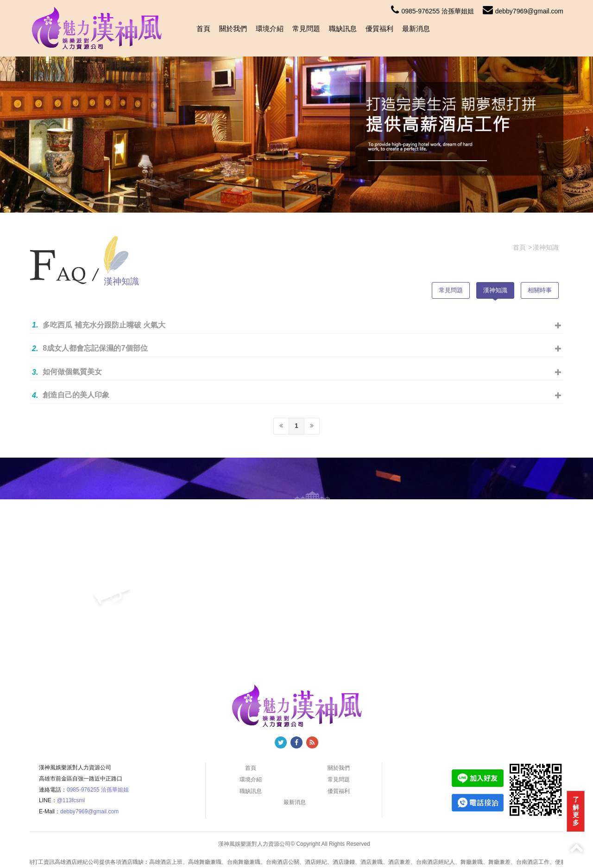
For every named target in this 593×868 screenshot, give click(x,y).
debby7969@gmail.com (523, 11)
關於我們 (233, 28)
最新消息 (416, 28)
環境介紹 (270, 28)
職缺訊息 (343, 28)
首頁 (203, 28)
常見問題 (306, 28)
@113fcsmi (71, 800)
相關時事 (540, 290)
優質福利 (379, 28)
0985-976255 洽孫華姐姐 (432, 11)
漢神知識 (495, 290)
